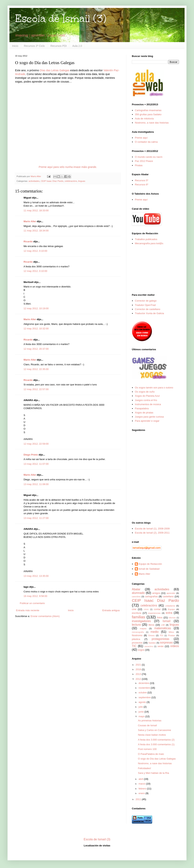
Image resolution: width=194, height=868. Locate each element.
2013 (139, 674)
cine (134, 609)
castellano (168, 596)
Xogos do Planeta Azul (147, 396)
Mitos (171, 632)
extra (169, 613)
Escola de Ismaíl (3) (61, 19)
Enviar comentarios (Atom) (45, 616)
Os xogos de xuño (145, 392)
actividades (34, 181)
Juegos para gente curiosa (149, 417)
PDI (162, 636)
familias (139, 617)
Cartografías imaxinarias (148, 110)
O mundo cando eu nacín (149, 157)
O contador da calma (146, 142)
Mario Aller (30, 221)
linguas (82, 181)
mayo (142, 716)
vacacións (149, 646)
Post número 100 (147, 749)
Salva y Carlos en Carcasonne (154, 730)
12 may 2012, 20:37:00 (36, 349)
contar (157, 609)
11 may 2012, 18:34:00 (36, 231)
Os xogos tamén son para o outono (154, 388)
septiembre (145, 697)
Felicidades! (144, 768)
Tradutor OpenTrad (145, 305)
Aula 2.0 (77, 46)
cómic (146, 609)
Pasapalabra (142, 408)
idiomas (172, 618)
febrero (143, 789)
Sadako (152, 643)
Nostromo (137, 635)
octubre (143, 693)
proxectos (137, 643)
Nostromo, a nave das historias (152, 123)
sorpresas (166, 642)
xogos (141, 650)
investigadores (141, 621)
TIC (134, 646)
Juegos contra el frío (146, 400)
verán (161, 646)
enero (142, 793)
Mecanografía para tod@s (149, 243)
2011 (139, 799)
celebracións (71, 181)
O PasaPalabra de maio (151, 754)
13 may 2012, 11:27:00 (36, 518)
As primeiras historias (150, 721)
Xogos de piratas (144, 413)
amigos (156, 593)
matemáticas (163, 628)
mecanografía (138, 632)
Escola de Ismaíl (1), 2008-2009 (152, 529)
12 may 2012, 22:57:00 (36, 389)
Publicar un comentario (32, 603)
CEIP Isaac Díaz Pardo (52, 181)
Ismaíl (167, 621)
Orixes (151, 635)
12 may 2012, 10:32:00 (36, 329)
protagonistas (160, 639)
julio (141, 707)
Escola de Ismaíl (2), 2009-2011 (152, 533)
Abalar (136, 589)
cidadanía (170, 606)
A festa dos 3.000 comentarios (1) (156, 744)
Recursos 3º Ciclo (34, 46)
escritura (137, 613)
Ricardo (28, 241)
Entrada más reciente (28, 610)
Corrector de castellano (147, 309)
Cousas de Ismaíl (147, 725)
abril (141, 779)
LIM (163, 625)
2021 (139, 665)
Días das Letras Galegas (55, 70)
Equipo (171, 609)
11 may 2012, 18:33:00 (36, 210)
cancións (136, 596)
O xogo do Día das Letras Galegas (157, 759)
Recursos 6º (142, 185)
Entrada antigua (111, 610)
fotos (160, 617)
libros (151, 625)
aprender (171, 593)
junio (142, 712)
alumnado (138, 593)
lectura (136, 625)
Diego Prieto (31, 455)
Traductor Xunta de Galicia (149, 313)
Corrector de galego (146, 301)
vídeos (175, 646)
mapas (143, 628)
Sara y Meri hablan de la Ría (153, 773)
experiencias (154, 613)
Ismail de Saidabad (149, 569)
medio (154, 632)
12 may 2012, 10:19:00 (36, 308)
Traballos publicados (146, 239)
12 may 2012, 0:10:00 (35, 251)
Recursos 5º (142, 180)
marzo (142, 784)
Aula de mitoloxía (144, 119)
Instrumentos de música (148, 404)
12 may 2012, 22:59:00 (36, 444)
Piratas (139, 165)
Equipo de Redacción (150, 564)
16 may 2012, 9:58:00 (35, 596)
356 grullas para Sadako (148, 114)
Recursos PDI (59, 46)
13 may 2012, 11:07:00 (36, 464)
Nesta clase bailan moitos (152, 735)
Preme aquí (141, 138)
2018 (139, 669)
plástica (136, 639)
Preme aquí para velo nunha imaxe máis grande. (68, 167)
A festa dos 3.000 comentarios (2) (156, 740)
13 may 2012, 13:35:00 (36, 576)
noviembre (145, 688)
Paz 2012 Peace (144, 161)
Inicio (15, 46)
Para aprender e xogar (147, 421)
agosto (143, 702)
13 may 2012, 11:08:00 (36, 484)
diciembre (144, 683)
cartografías (151, 596)
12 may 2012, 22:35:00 (36, 369)
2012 (139, 679)
